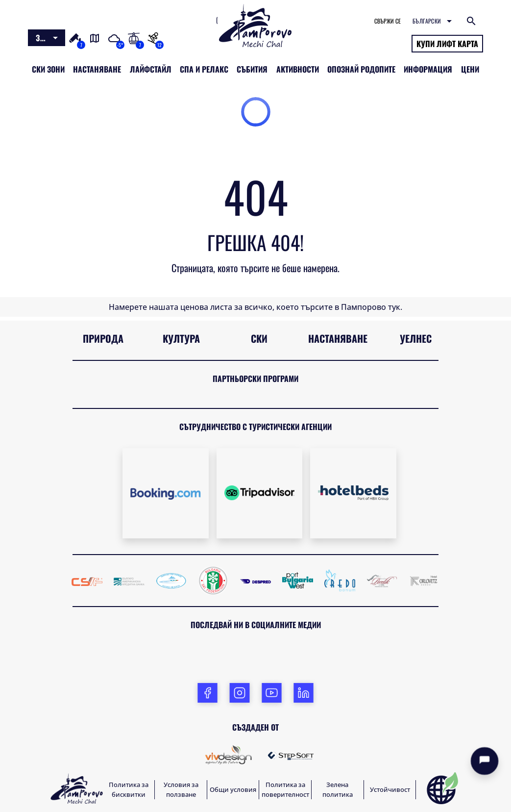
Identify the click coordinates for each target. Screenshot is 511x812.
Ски (259, 338)
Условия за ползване (181, 789)
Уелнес (416, 338)
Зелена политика (338, 789)
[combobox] (47, 38)
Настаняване (338, 338)
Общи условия (233, 789)
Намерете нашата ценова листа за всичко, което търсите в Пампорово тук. (255, 307)
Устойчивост (390, 789)
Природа (103, 338)
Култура (181, 338)
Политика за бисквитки (129, 789)
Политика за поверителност (285, 789)
